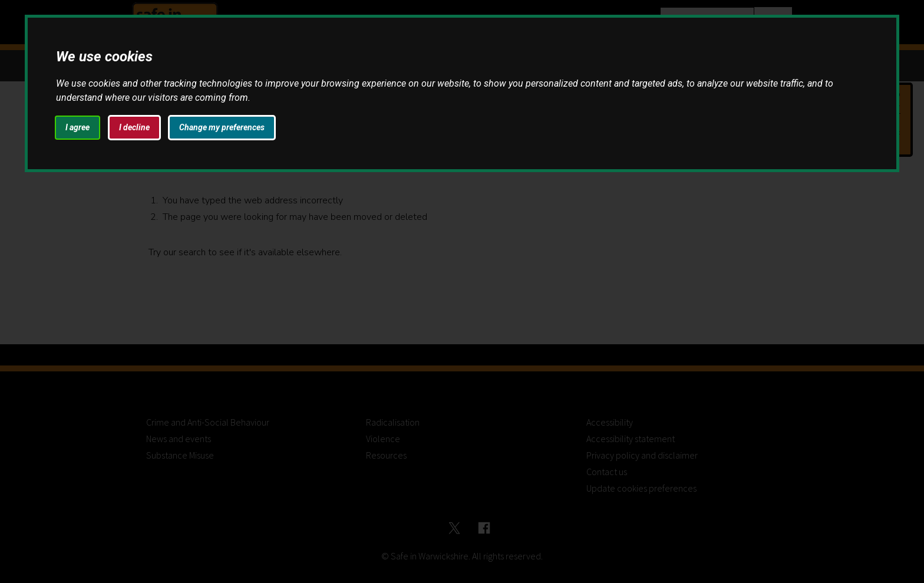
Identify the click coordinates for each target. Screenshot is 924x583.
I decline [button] (134, 127)
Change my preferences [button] (222, 127)
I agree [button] (77, 127)
